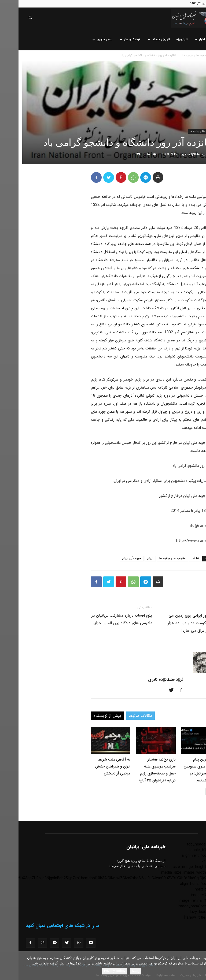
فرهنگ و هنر (112, 40)
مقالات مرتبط (122, 716)
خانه (195, 40)
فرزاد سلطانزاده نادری (175, 154)
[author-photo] (186, 672)
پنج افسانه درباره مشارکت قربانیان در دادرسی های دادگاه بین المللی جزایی (103, 619)
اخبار (181, 40)
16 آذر (177, 559)
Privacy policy (96, 971)
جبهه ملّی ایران (113, 559)
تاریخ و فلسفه (141, 40)
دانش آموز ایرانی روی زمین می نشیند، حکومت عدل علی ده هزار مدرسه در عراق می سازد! (176, 623)
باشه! (117, 971)
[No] (199, 966)
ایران (132, 559)
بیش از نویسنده (89, 716)
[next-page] (190, 792)
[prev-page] (199, 792)
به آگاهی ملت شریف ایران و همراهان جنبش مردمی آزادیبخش (94, 766)
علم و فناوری (84, 40)
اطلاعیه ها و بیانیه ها (177, 55)
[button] (12, 18)
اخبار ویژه (164, 40)
